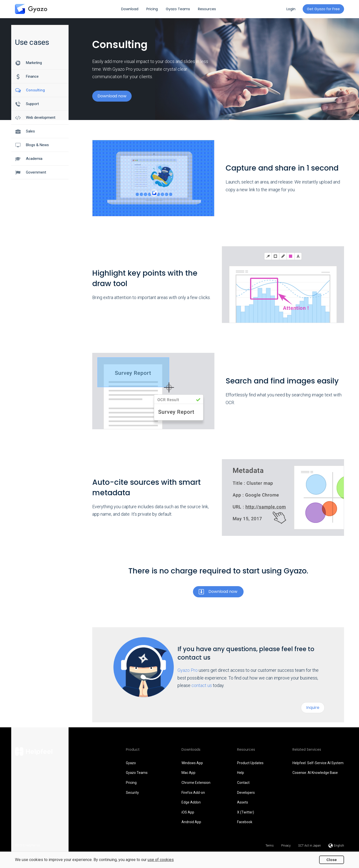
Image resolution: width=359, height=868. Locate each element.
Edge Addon (191, 802)
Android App (191, 822)
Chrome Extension (196, 783)
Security (132, 793)
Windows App (192, 763)
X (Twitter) (246, 812)
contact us (202, 685)
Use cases (32, 42)
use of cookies (161, 860)
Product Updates (250, 763)
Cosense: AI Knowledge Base (315, 773)
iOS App (188, 812)
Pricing (131, 783)
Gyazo (131, 763)
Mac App (188, 773)
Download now (112, 96)
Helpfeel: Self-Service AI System (318, 763)
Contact (243, 783)
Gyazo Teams (137, 773)
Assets (243, 802)
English (339, 846)
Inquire (313, 708)
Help (241, 773)
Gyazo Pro (188, 670)
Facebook (245, 822)
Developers (246, 793)
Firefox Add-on (193, 793)
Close (332, 860)
